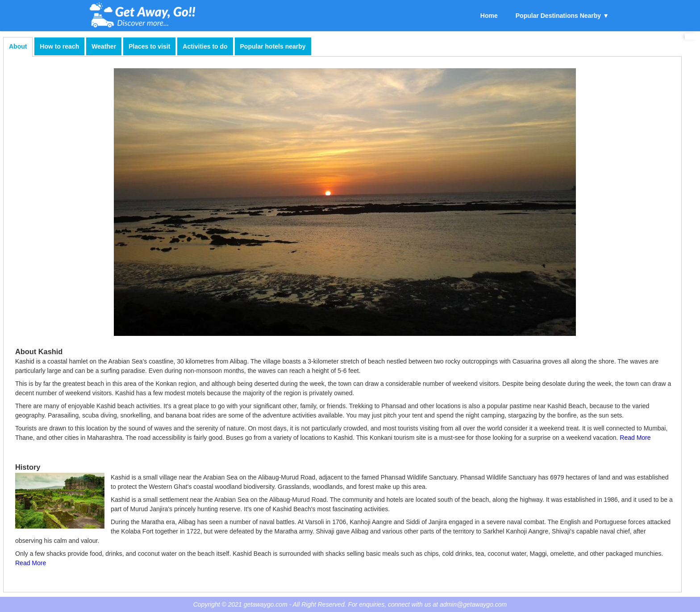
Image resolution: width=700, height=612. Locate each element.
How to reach (59, 46)
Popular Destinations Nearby (558, 16)
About (18, 46)
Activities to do (205, 46)
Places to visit (149, 46)
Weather (104, 46)
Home (489, 16)
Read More (635, 438)
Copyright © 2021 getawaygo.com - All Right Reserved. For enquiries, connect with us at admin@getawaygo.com (350, 604)
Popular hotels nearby (273, 46)
